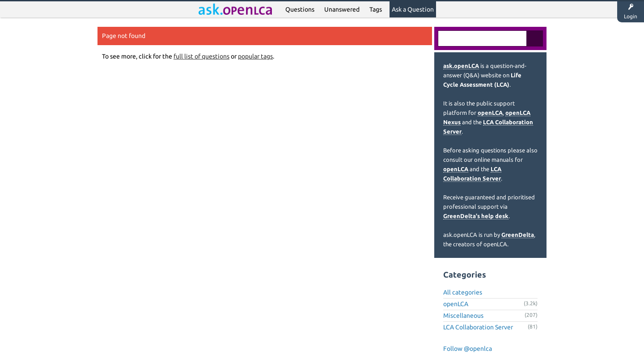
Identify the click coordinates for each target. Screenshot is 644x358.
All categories (463, 292)
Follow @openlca (468, 349)
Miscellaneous (463, 316)
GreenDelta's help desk (476, 216)
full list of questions (201, 56)
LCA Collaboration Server (478, 327)
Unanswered (342, 9)
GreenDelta (518, 235)
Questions (300, 9)
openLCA (490, 113)
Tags (376, 9)
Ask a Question (413, 9)
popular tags (255, 56)
